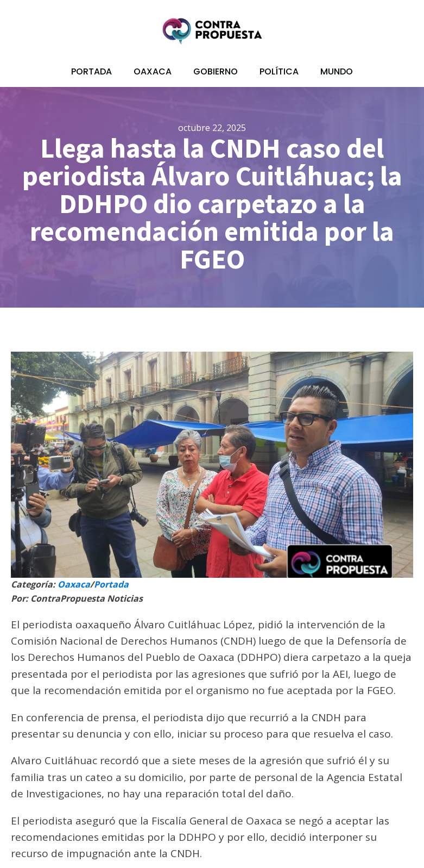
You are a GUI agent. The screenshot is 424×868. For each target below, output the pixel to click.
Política (279, 71)
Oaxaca (153, 71)
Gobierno (216, 71)
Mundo (337, 71)
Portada (91, 71)
